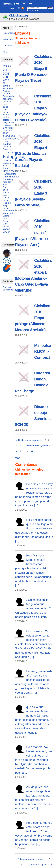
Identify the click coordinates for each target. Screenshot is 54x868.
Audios (6, 91)
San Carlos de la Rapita (6, 188)
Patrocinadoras (11, 177)
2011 (5, 83)
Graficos (7, 160)
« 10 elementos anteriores (29, 440)
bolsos (6, 104)
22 (32, 451)
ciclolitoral (8, 128)
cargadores (9, 122)
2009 (6, 77)
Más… (19, 458)
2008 (6, 74)
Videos (6, 232)
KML (5, 166)
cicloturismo (9, 136)
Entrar (12, 8)
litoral (6, 168)
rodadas (7, 182)
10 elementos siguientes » (38, 445)
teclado (6, 226)
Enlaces (7, 149)
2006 (7, 66)
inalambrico (9, 163)
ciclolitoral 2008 (8, 132)
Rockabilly (8, 179)
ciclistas (7, 125)
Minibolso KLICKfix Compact (43, 351)
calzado (7, 120)
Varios (6, 229)
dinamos (7, 147)
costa (6, 141)
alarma (6, 86)
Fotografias (14, 157)
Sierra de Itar (6, 217)
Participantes (10, 174)
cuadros (7, 144)
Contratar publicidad (8, 288)
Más (30, 4)
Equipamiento (12, 152)
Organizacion (10, 171)
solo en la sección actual (38, 10)
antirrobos (8, 88)
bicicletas (8, 99)
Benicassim (9, 96)
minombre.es (10, 3)
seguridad (8, 213)
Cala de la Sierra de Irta (6, 113)
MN (24, 4)
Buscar (26, 7)
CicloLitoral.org (18, 15)
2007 (6, 70)
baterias (7, 94)
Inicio (16, 27)
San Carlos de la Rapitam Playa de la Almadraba (8, 203)
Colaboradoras (11, 139)
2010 (6, 80)
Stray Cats (5, 222)
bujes (6, 107)
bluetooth (8, 102)
